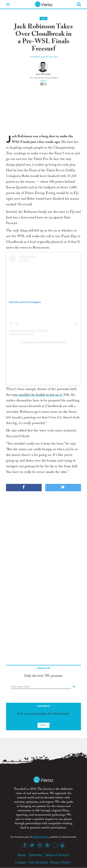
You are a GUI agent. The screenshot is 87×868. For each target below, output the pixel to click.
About (22, 855)
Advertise (35, 855)
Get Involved (38, 862)
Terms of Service (57, 855)
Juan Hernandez (44, 74)
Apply (43, 725)
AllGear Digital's (41, 837)
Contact (21, 862)
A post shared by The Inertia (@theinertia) (43, 342)
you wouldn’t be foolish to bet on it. (37, 395)
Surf (43, 19)
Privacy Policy (60, 862)
